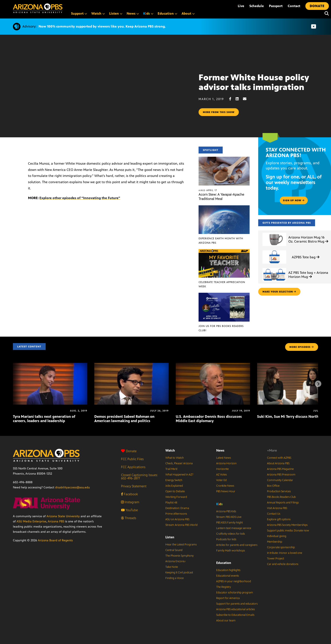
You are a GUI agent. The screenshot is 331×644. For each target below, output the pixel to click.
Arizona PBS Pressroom (281, 475)
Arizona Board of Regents (55, 540)
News (220, 450)
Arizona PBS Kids (226, 511)
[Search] (326, 14)
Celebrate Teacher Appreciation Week (222, 284)
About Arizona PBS (278, 463)
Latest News (224, 458)
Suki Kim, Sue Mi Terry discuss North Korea (293, 416)
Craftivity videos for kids (231, 534)
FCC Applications (133, 467)
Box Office (273, 486)
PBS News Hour (226, 491)
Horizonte (222, 469)
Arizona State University (63, 516)
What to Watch (175, 458)
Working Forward (176, 497)
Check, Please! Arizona (179, 463)
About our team (226, 621)
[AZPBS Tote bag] (274, 250)
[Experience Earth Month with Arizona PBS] (224, 208)
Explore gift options (279, 519)
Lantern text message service (234, 528)
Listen (170, 537)
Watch (170, 450)
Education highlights (228, 570)
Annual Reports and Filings (283, 503)
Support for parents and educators (237, 604)
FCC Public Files (132, 459)
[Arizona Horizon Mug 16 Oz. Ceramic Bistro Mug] (274, 233)
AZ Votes (221, 475)
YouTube (129, 510)
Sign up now (294, 200)
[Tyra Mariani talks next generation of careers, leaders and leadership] (50, 365)
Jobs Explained (174, 486)
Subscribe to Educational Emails (235, 615)
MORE (302, 347)
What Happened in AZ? (179, 475)
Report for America (228, 598)
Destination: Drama (177, 508)
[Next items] (318, 384)
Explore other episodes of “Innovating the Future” (80, 198)
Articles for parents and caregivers (237, 545)
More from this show (219, 112)
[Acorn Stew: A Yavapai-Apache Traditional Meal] (224, 159)
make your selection (279, 292)
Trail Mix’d (171, 469)
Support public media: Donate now (288, 531)
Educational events (228, 576)
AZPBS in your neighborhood (234, 581)
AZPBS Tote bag (306, 257)
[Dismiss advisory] (314, 27)
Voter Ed (221, 480)
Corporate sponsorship (281, 547)
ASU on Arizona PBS (177, 519)
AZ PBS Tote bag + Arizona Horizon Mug (308, 275)
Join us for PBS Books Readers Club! (221, 328)
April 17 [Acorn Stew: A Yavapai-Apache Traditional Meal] (208, 190)
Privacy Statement (134, 486)
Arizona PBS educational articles (235, 609)
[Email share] (247, 99)
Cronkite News (225, 486)
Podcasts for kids (226, 539)
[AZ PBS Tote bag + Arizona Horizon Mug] (274, 268)
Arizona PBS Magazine (280, 469)
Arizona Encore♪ (176, 561)
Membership (275, 542)
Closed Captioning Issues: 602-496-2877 (139, 477)
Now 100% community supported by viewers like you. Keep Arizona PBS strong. (102, 26)
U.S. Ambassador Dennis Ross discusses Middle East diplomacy (209, 419)
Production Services (279, 491)
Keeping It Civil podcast (179, 573)
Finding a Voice (175, 578)
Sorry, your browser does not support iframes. (99, 98)
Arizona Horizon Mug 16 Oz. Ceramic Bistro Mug (308, 239)
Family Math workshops (231, 551)
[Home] (38, 8)
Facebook (129, 494)
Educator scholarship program (235, 593)
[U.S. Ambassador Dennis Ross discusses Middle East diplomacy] (213, 365)
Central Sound (174, 550)
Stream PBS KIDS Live (229, 517)
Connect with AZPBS (279, 458)
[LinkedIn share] (239, 99)
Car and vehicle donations (283, 564)
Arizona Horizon (226, 463)
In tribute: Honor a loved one (285, 553)
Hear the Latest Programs (181, 545)
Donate (129, 451)
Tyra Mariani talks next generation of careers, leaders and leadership (44, 419)
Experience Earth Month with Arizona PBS (221, 241)
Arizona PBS (56, 521)
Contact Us (274, 514)
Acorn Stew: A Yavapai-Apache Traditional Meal (221, 197)
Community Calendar (280, 480)
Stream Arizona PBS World (181, 525)
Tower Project (276, 559)
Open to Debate (175, 491)
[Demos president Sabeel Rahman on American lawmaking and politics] (131, 365)
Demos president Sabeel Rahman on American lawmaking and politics (124, 419)
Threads (129, 518)
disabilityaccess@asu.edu (72, 487)
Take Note (172, 567)
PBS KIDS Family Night (229, 523)
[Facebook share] (232, 99)
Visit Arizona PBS (277, 508)
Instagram (130, 502)
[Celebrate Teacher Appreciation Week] (224, 251)
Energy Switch (174, 480)
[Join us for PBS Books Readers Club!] (224, 295)
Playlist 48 (171, 503)
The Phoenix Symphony (179, 556)
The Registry (224, 587)
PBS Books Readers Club (281, 497)
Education (224, 563)
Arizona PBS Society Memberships (287, 525)
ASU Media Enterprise (31, 521)
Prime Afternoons (176, 514)
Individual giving (277, 536)
